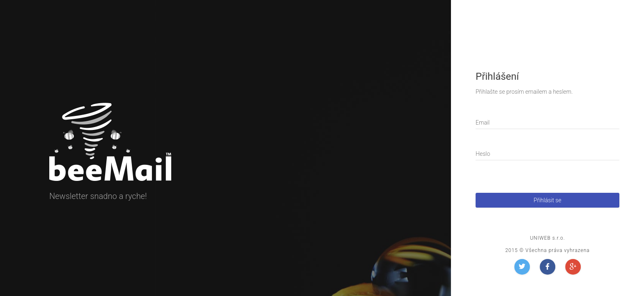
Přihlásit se (547, 200)
